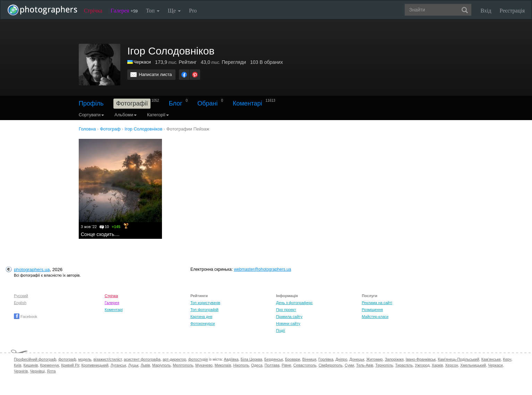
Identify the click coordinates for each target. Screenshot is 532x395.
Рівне (286, 365)
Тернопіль (384, 365)
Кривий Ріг (70, 365)
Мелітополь (183, 365)
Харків (437, 365)
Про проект (286, 310)
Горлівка (326, 359)
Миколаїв (223, 365)
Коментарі (247, 103)
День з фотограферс (294, 303)
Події (281, 330)
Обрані (207, 103)
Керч (507, 359)
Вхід (486, 11)
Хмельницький (473, 365)
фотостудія (198, 359)
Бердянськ (274, 359)
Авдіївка (231, 359)
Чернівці (38, 371)
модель (85, 359)
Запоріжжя (394, 359)
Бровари (293, 359)
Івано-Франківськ (421, 359)
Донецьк (357, 359)
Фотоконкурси (203, 323)
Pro (193, 11)
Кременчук (50, 365)
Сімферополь (330, 365)
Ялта (51, 371)
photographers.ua (32, 270)
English (20, 303)
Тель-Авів (365, 365)
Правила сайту (289, 317)
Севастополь (305, 365)
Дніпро (341, 359)
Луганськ (118, 365)
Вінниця (309, 359)
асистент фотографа (142, 359)
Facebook (25, 317)
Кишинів (31, 365)
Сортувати (91, 115)
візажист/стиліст (107, 359)
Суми (349, 365)
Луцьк (134, 365)
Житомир (374, 359)
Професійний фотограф (35, 359)
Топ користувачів (205, 303)
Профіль (91, 103)
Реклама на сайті (377, 303)
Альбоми (126, 115)
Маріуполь (161, 365)
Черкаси (142, 62)
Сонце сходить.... (100, 234)
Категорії (158, 115)
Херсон (452, 365)
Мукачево (204, 365)
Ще (174, 11)
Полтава (272, 365)
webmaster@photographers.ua (262, 269)
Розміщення (372, 310)
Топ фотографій (204, 310)
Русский (21, 296)
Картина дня (201, 317)
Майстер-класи (375, 317)
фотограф (67, 359)
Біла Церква (251, 359)
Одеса (257, 365)
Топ (153, 11)
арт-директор (174, 359)
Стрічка (93, 11)
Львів (145, 365)
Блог (176, 103)
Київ (18, 365)
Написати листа (155, 74)
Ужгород (422, 365)
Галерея (124, 11)
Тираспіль (404, 365)
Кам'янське (491, 359)
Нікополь (241, 365)
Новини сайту (288, 323)
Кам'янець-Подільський (458, 359)
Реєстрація (512, 11)
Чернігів (21, 371)
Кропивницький (95, 365)
